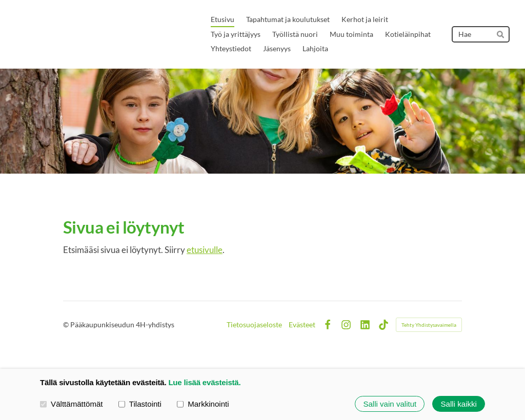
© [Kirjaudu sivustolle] (67, 324)
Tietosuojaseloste (254, 325)
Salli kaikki (459, 404)
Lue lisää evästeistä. (204, 382)
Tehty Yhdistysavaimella (429, 325)
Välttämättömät (72, 403)
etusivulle (205, 250)
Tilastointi (140, 403)
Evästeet (302, 325)
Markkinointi (203, 403)
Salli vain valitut (390, 404)
